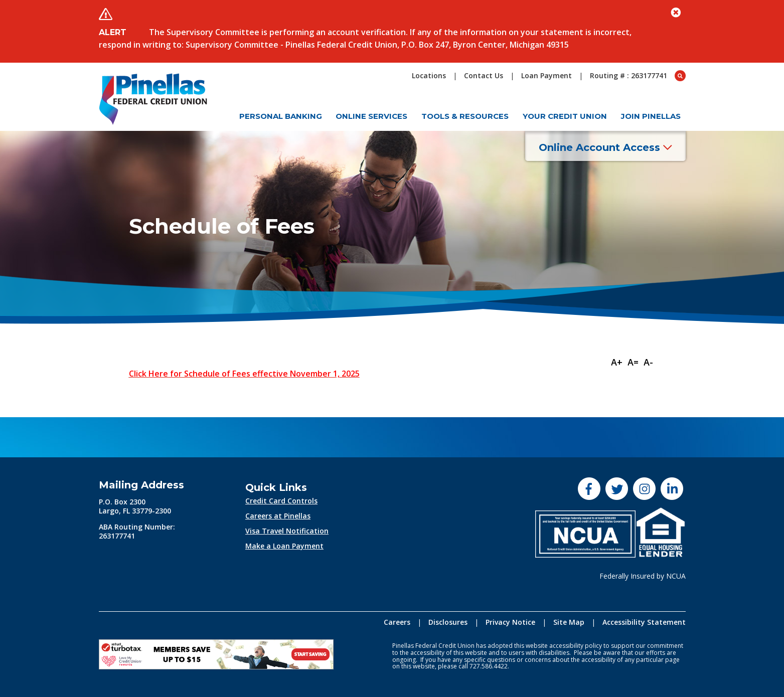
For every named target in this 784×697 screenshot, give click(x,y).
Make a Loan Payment (284, 546)
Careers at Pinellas (278, 516)
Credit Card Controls (281, 501)
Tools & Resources (465, 116)
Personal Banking (281, 116)
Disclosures (448, 622)
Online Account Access (605, 147)
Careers (397, 622)
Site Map (569, 622)
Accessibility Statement (644, 622)
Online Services (371, 116)
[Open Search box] (680, 76)
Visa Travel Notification (287, 531)
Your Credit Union (565, 116)
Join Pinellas (651, 116)
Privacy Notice (510, 622)
